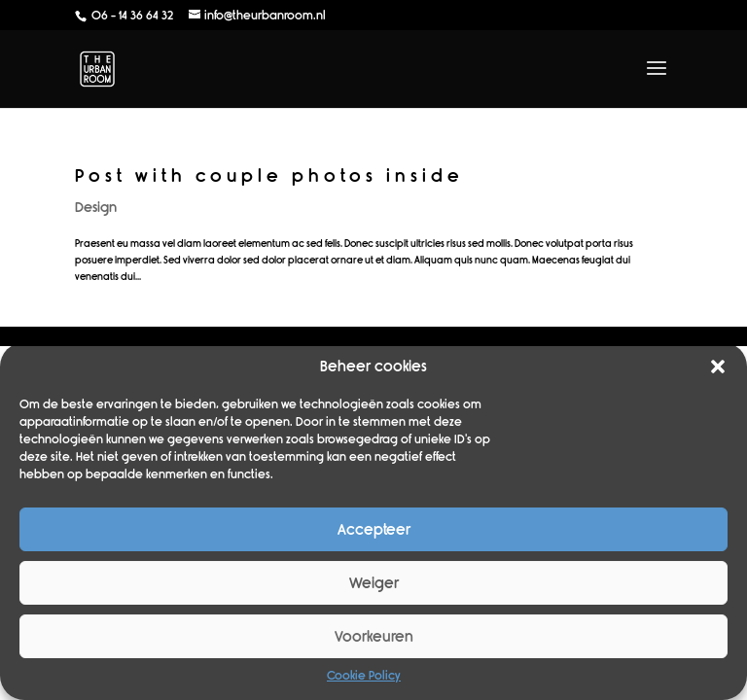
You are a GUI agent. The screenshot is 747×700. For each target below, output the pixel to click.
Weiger (374, 583)
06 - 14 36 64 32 (131, 16)
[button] (718, 367)
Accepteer (374, 530)
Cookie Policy (364, 676)
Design (96, 208)
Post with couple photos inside (269, 176)
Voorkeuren (374, 637)
